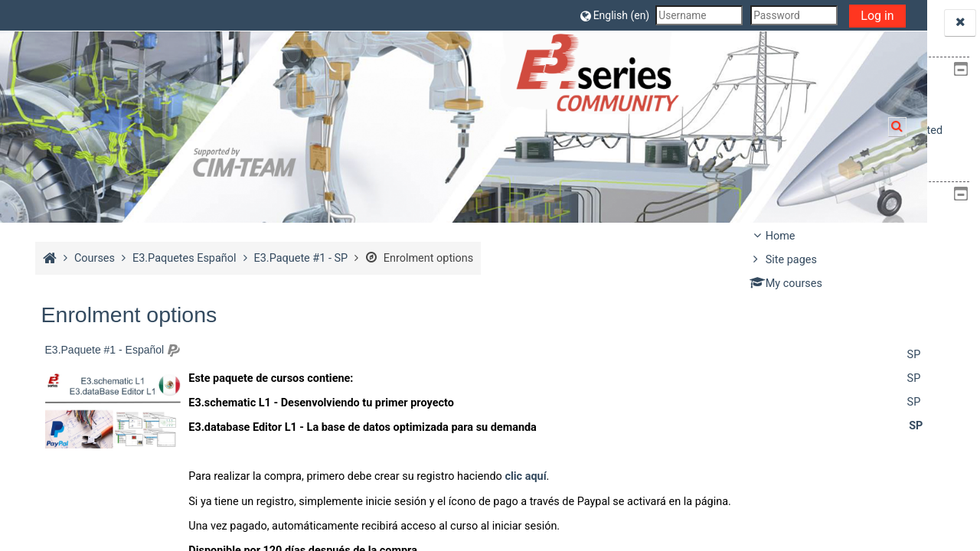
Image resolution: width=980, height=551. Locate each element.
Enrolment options (418, 258)
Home (781, 236)
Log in (691, 16)
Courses (786, 307)
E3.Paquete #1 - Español (103, 350)
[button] (428, 15)
